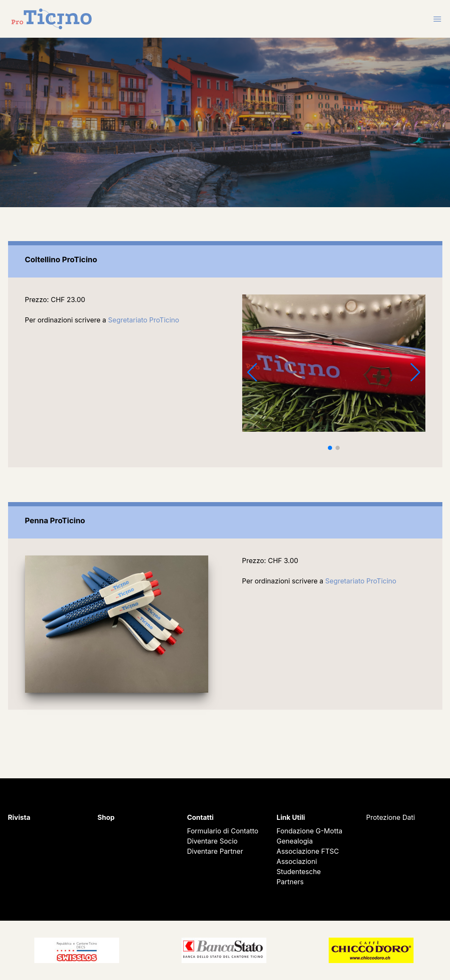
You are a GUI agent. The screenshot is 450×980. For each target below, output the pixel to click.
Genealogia (295, 841)
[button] (330, 448)
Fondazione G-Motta (309, 831)
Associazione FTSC (308, 851)
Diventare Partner (215, 851)
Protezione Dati (390, 817)
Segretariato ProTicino (144, 320)
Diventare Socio (212, 841)
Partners (290, 882)
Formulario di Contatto (223, 831)
